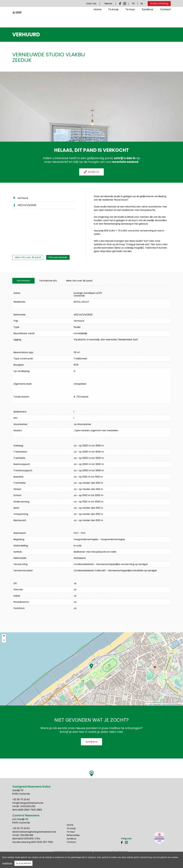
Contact (165, 19)
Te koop (113, 19)
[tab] (23, 281)
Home (98, 19)
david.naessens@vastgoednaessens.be (34, 832)
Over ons (91, 4)
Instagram (125, 4)
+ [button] (4, 636)
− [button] (4, 640)
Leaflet (150, 704)
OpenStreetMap (168, 704)
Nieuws (108, 4)
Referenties (73, 835)
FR (133, 4)
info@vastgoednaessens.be (28, 803)
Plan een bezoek (58, 257)
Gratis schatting (159, 4)
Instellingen (7, 863)
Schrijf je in (91, 742)
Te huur (130, 19)
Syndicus (148, 19)
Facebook (121, 4)
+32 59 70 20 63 (21, 799)
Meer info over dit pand (28, 257)
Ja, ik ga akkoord (23, 863)
